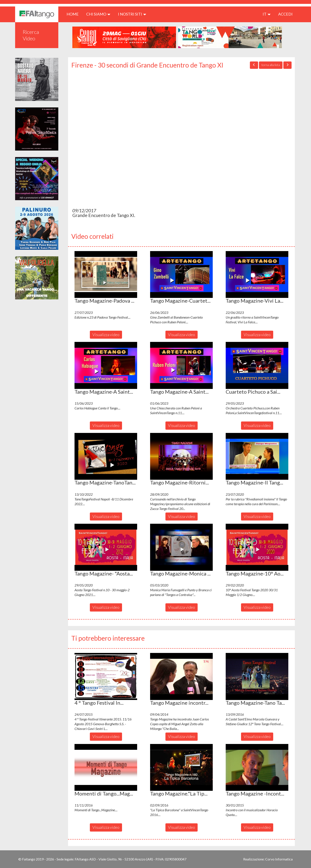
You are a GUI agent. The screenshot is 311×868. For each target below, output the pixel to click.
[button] (106, 275)
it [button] (267, 14)
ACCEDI (285, 14)
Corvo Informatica (279, 859)
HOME (74, 14)
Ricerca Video (31, 35)
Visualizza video (106, 335)
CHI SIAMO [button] (98, 14)
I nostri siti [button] (132, 14)
